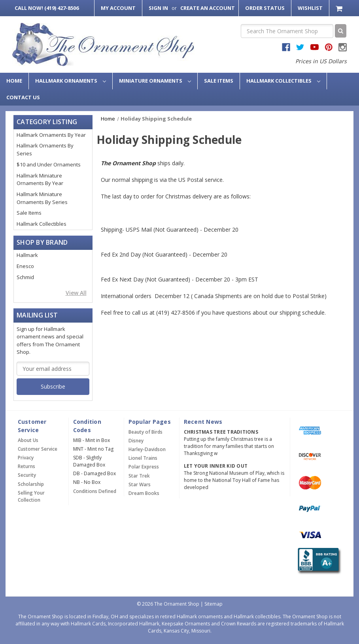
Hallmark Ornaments (71, 81)
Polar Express (144, 467)
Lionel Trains (143, 458)
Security (27, 475)
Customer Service (38, 449)
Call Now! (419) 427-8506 (47, 8)
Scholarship (31, 484)
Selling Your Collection (31, 496)
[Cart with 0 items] (340, 8)
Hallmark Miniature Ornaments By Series (42, 198)
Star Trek (139, 476)
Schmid (25, 277)
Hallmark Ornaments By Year (51, 135)
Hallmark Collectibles (283, 81)
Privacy (26, 458)
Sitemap (214, 604)
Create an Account (208, 8)
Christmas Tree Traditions (221, 432)
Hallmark (27, 255)
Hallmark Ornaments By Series (45, 149)
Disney (136, 441)
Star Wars (140, 484)
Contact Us (23, 97)
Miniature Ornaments (155, 81)
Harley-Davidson (147, 449)
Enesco (25, 266)
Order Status (265, 8)
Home (14, 81)
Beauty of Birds (145, 432)
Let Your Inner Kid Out (216, 466)
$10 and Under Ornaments (49, 164)
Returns (26, 466)
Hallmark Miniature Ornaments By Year (40, 179)
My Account (118, 8)
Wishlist (310, 8)
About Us (28, 440)
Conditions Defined (95, 491)
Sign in (158, 8)
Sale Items (219, 81)
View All (76, 293)
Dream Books (144, 493)
